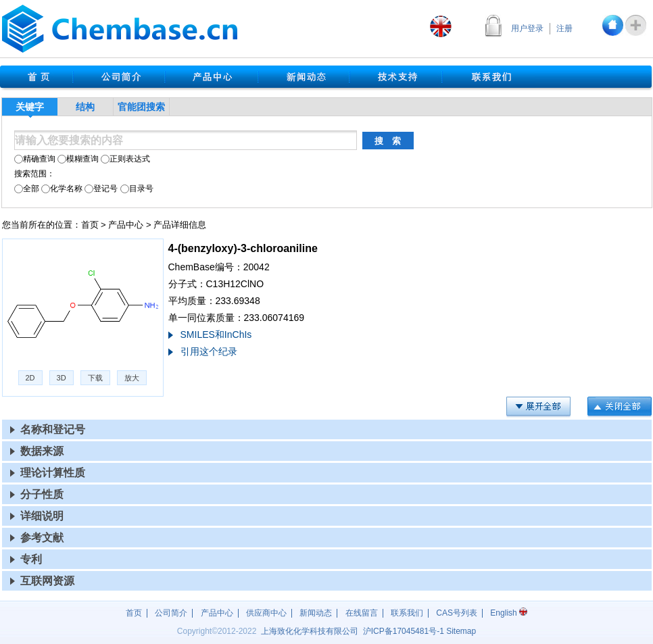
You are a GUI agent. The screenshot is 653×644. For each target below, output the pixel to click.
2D (30, 378)
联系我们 (407, 613)
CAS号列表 (457, 613)
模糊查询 (78, 159)
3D (62, 378)
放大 (132, 378)
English (509, 613)
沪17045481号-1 (404, 631)
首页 (90, 225)
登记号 (101, 189)
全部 (27, 189)
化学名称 (62, 189)
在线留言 (362, 613)
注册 (564, 28)
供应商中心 (266, 613)
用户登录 (527, 28)
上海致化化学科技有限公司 (310, 631)
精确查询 (35, 159)
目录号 (137, 189)
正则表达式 (125, 159)
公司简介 (171, 613)
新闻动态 (316, 613)
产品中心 (126, 225)
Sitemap (461, 631)
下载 (95, 378)
